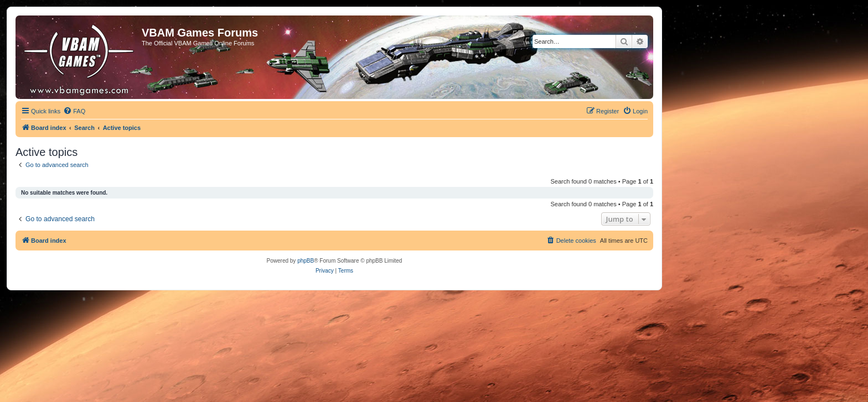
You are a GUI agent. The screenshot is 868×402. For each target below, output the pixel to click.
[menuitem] (74, 111)
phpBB (306, 261)
